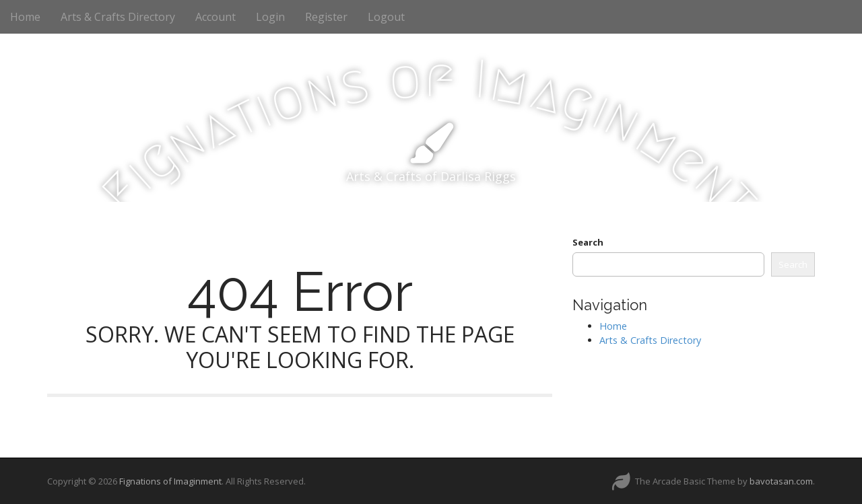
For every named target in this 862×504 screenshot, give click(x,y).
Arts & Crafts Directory (118, 17)
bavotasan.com (781, 481)
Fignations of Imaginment (170, 481)
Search (588, 242)
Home (25, 17)
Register (326, 17)
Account (215, 17)
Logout (386, 17)
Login (270, 17)
